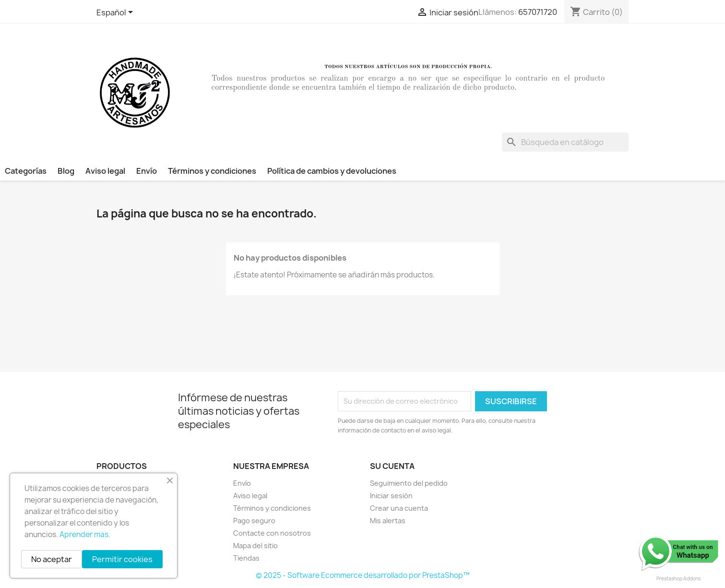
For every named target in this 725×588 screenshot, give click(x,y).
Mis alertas (388, 521)
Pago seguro (254, 521)
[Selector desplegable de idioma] (116, 13)
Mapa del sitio (256, 546)
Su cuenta (392, 466)
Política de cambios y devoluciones (332, 171)
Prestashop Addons (678, 578)
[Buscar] (565, 142)
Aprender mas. (85, 534)
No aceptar (52, 559)
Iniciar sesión (391, 496)
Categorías (26, 171)
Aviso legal (105, 171)
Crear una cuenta (399, 508)
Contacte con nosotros (272, 533)
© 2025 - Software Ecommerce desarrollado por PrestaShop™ (363, 575)
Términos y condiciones (212, 171)
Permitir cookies (122, 559)
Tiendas (246, 558)
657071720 (538, 12)
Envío (147, 171)
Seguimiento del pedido (409, 483)
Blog (66, 171)
